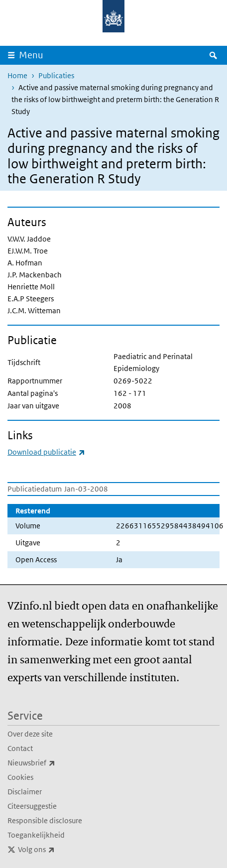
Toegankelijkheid (36, 835)
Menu (31, 55)
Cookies (20, 777)
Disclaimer (25, 792)
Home (17, 75)
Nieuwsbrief (53, 763)
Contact (20, 748)
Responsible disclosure (45, 820)
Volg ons (58, 850)
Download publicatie (46, 452)
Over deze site (30, 734)
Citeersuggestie (32, 806)
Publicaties (56, 75)
